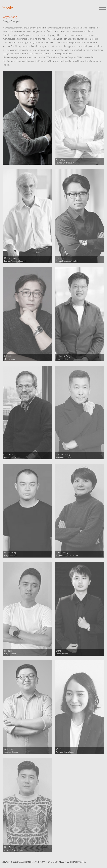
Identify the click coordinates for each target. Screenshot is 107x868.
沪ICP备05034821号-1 (58, 862)
